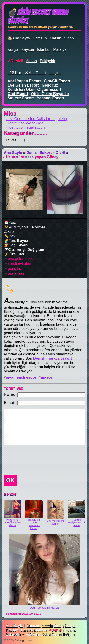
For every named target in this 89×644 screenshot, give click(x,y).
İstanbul (44, 50)
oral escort (18, 94)
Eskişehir (48, 61)
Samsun (40, 38)
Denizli (17, 61)
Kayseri (28, 50)
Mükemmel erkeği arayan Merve (13, 522)
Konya (13, 50)
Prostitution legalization (25, 127)
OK (10, 480)
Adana (31, 61)
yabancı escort (51, 98)
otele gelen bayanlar (50, 94)
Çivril (61, 152)
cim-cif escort (57, 81)
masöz (47, 377)
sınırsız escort (21, 98)
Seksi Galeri (35, 73)
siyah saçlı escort (22, 377)
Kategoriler (26, 133)
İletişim (55, 73)
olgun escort (49, 90)
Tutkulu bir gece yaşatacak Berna (34, 524)
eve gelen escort (23, 85)
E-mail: (10, 403)
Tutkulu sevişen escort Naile (76, 522)
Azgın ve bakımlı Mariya (44, 608)
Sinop (69, 38)
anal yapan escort (24, 81)
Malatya (60, 50)
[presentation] (38, 460)
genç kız (50, 85)
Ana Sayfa (13, 152)
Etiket (16, 140)
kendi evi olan (21, 90)
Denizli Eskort (39, 152)
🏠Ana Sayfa (19, 38)
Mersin (55, 38)
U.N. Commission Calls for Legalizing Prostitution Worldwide (37, 121)
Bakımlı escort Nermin (55, 522)
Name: (9, 394)
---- (20, 288)
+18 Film (15, 73)
